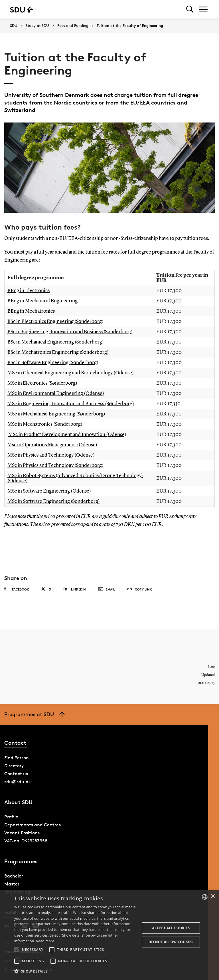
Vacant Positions (22, 833)
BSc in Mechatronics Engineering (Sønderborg (57, 352)
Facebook (17, 589)
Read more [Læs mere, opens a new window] (45, 941)
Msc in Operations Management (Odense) (52, 445)
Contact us (16, 774)
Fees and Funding (73, 26)
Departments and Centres (33, 825)
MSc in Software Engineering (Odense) (49, 491)
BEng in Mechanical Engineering (42, 301)
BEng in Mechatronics (31, 311)
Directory (14, 766)
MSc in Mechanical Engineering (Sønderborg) (56, 414)
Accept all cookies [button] (171, 928)
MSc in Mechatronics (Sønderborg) (45, 424)
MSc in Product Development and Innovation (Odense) (67, 435)
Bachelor (14, 876)
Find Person (17, 758)
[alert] (109, 935)
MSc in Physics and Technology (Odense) (51, 455)
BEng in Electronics (29, 291)
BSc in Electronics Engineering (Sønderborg (55, 322)
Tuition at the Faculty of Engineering (130, 26)
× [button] (213, 896)
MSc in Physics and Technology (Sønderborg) (55, 465)
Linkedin (75, 589)
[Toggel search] (190, 9)
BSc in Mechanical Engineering (41, 342)
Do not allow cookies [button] (171, 942)
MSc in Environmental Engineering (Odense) (56, 393)
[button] (17, 950)
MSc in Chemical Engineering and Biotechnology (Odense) (71, 373)
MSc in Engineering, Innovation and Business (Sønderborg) (71, 404)
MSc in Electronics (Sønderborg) (42, 383)
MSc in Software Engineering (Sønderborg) (54, 501)
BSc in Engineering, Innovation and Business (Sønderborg (69, 332)
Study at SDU (37, 26)
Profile (11, 817)
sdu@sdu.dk (18, 782)
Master (12, 884)
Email (107, 589)
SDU (14, 26)
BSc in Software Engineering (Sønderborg (52, 363)
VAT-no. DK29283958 (26, 841)
